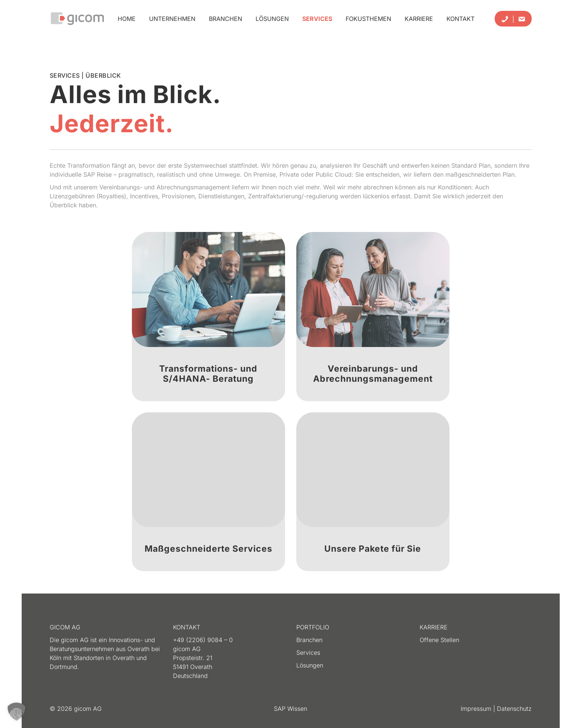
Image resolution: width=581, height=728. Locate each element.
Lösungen (272, 19)
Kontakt (461, 19)
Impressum (477, 709)
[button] (16, 712)
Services (317, 19)
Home (127, 19)
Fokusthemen (368, 19)
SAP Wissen (290, 709)
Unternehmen (172, 19)
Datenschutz (514, 709)
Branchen (225, 19)
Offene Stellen (439, 640)
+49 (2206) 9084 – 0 (203, 640)
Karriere (419, 19)
